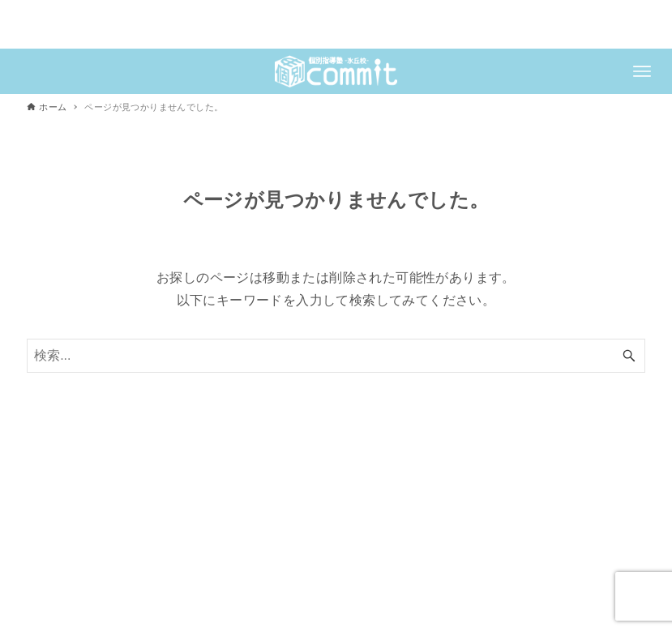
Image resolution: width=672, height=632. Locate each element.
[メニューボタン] (642, 71)
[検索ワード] (336, 356)
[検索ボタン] (629, 356)
